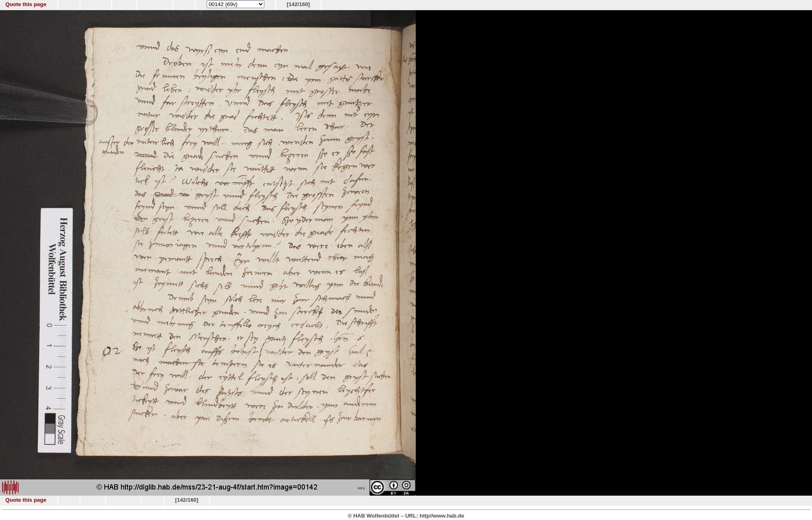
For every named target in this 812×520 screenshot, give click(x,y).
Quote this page (26, 4)
